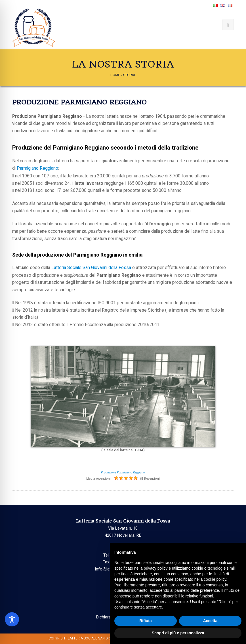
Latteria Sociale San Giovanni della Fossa (91, 268)
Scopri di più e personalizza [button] (178, 633)
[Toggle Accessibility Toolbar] (12, 619)
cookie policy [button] (215, 579)
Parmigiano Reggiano (37, 168)
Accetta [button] (210, 621)
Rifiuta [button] (146, 621)
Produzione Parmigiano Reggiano (123, 472)
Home (115, 75)
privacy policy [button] (156, 568)
